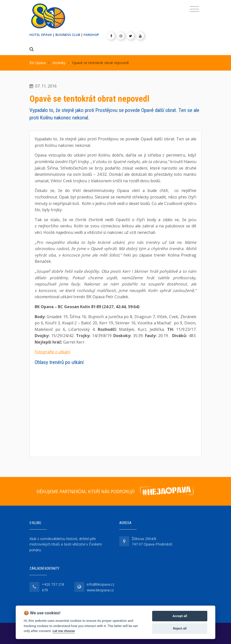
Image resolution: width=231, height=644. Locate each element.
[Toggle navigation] (194, 9)
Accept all (180, 616)
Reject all (180, 628)
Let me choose (64, 631)
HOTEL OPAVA (41, 35)
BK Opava (38, 63)
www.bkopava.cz (100, 590)
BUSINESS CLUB (68, 35)
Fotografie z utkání (52, 352)
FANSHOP (91, 35)
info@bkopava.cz (101, 584)
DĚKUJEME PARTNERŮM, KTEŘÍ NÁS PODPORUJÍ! (86, 491)
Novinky (59, 63)
